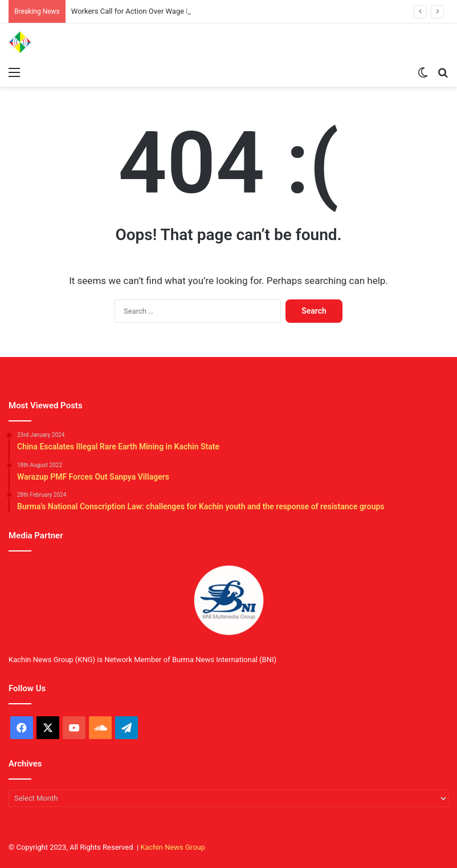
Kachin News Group (173, 847)
